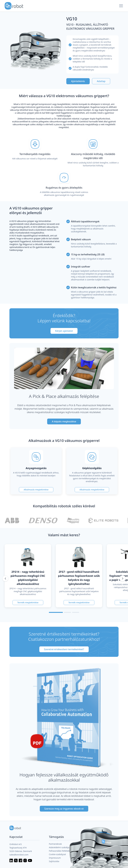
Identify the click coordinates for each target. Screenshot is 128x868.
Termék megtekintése (28, 602)
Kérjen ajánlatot (64, 331)
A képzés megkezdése (64, 421)
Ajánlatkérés (78, 81)
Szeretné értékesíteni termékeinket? (64, 649)
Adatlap (101, 81)
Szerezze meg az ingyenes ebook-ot (64, 809)
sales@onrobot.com (19, 855)
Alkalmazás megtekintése (36, 490)
